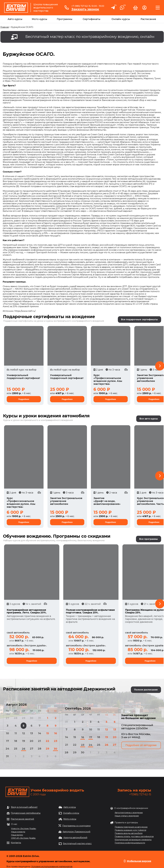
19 (24, 741)
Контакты (16, 843)
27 (32, 749)
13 (31, 733)
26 (24, 749)
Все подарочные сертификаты (139, 319)
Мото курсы (40, 19)
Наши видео (17, 835)
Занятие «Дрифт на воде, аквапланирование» (107, 501)
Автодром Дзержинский (76, 832)
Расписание (148, 19)
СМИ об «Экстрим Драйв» (23, 838)
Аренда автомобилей (75, 838)
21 (39, 741)
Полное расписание (146, 690)
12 (24, 733)
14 (40, 733)
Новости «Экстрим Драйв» (24, 829)
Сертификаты (92, 19)
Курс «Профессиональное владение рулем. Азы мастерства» (108, 380)
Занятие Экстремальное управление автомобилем (66, 501)
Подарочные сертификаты (26, 813)
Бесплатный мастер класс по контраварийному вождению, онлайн (90, 37)
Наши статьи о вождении (127, 816)
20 (31, 741)
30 (55, 749)
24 (7, 749)
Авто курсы (15, 19)
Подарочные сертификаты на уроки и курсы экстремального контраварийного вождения (54, 321)
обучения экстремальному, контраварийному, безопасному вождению (65, 540)
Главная (5, 27)
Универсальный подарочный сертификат (23, 377)
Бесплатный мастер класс (77, 844)
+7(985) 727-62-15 (140, 794)
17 (7, 741)
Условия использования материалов (52, 866)
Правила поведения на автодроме (131, 827)
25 (16, 749)
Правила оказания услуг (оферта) (130, 830)
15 (48, 733)
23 (56, 741)
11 (16, 733)
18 (16, 741)
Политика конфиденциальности (130, 843)
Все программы (149, 539)
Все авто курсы (149, 419)
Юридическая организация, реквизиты (133, 840)
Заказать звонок (85, 9)
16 (55, 733)
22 (47, 741)
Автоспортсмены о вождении (129, 813)
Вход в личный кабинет (24, 807)
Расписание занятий (22, 819)
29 (47, 749)
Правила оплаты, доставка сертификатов (134, 836)
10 (7, 733)
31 (7, 756)
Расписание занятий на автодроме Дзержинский (59, 689)
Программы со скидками (76, 826)
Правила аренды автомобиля (129, 833)
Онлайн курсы (121, 19)
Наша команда (18, 832)
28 (40, 749)
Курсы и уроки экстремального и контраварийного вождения (38, 420)
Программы (65, 19)
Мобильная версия (139, 861)
